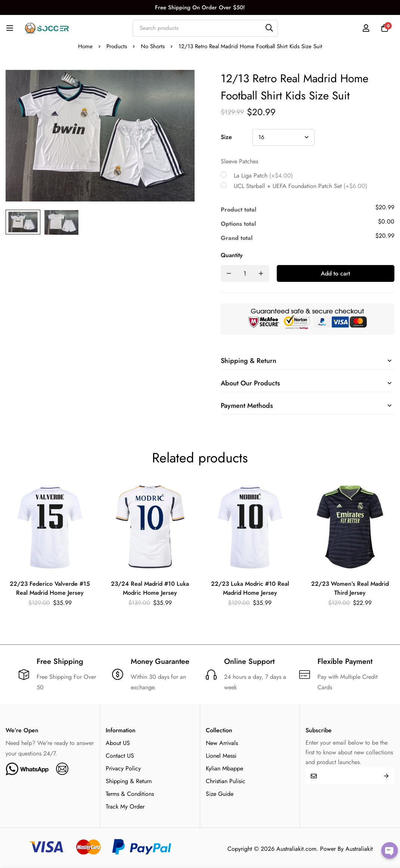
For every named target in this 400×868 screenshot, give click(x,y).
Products (117, 46)
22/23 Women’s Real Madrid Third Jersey (350, 588)
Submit (386, 776)
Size (226, 137)
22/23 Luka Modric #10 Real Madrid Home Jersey (250, 588)
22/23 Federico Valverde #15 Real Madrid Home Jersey (50, 588)
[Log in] (366, 28)
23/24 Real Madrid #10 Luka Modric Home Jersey (150, 588)
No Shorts (153, 46)
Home (85, 46)
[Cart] (385, 28)
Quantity (232, 255)
